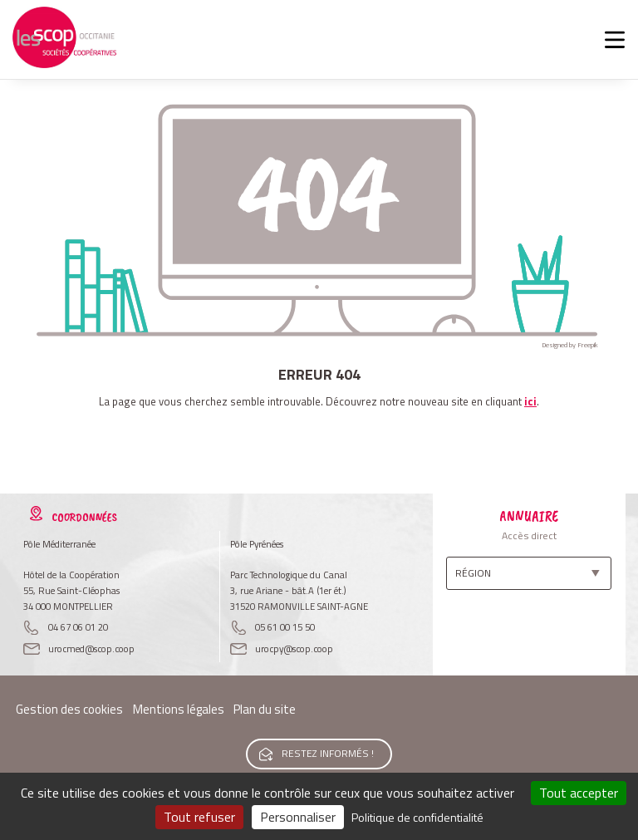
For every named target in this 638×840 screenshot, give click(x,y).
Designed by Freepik (570, 345)
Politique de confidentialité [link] (417, 817)
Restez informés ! (328, 753)
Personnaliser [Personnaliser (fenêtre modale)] (298, 817)
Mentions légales (179, 709)
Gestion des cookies (69, 709)
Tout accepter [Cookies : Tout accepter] (579, 793)
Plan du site (265, 709)
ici (530, 401)
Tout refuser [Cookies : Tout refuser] (199, 817)
